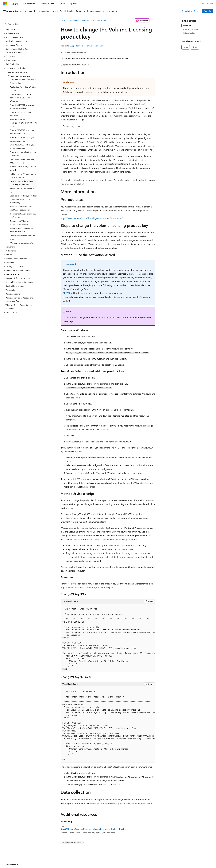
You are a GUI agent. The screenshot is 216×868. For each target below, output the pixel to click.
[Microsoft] (5, 4)
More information (190, 29)
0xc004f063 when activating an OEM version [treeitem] (23, 81)
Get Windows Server (190, 11)
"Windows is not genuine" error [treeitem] (23, 243)
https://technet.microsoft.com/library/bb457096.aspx (86, 587)
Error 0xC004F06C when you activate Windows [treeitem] (22, 139)
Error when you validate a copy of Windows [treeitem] (23, 154)
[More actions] (153, 21)
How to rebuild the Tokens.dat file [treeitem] (23, 190)
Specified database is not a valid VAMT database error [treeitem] (21, 208)
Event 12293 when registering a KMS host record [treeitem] (23, 161)
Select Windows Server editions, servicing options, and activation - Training (93, 829)
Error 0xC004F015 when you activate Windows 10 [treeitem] (22, 132)
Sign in (210, 4)
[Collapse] (34, 18)
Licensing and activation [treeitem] (18, 72)
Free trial (207, 11)
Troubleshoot (74, 20)
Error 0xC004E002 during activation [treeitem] (21, 114)
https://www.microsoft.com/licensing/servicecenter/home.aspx (91, 218)
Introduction (188, 26)
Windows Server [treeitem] (12, 29)
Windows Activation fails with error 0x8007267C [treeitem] (22, 230)
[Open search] (203, 4)
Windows (86, 20)
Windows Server (100, 20)
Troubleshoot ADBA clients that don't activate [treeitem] (23, 215)
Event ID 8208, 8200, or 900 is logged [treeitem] (23, 168)
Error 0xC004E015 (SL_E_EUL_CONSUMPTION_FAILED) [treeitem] (23, 123)
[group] (108, 638)
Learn (63, 20)
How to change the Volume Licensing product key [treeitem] (22, 183)
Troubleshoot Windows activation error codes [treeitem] (20, 223)
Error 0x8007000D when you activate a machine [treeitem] (22, 107)
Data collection (189, 33)
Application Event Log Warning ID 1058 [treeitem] (23, 89)
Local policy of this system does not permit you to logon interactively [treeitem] (23, 199)
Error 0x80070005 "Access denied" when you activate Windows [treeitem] (21, 98)
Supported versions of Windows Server (86, 46)
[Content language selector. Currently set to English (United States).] (16, 864)
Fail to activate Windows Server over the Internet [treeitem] (23, 176)
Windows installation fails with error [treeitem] (23, 237)
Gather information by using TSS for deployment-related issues (123, 803)
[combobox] (19, 24)
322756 (67, 293)
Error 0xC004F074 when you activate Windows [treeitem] (22, 146)
